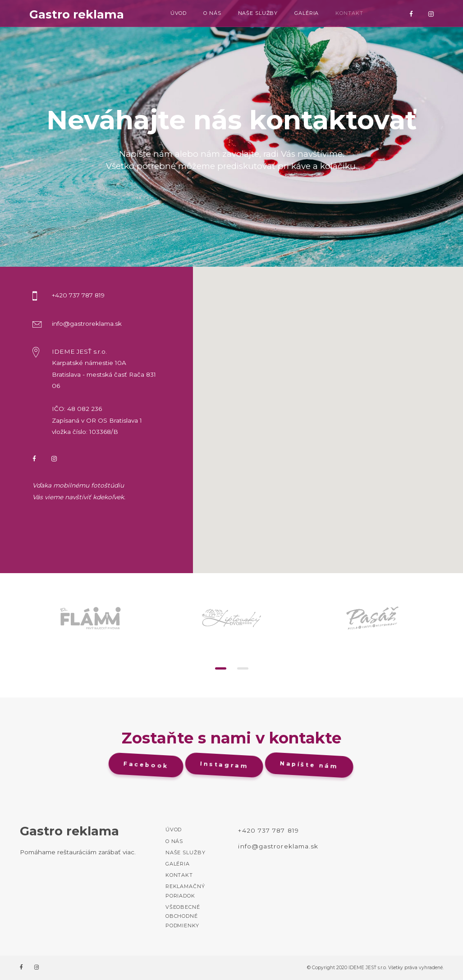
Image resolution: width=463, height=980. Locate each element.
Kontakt (349, 13)
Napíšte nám (310, 765)
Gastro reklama (77, 14)
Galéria (307, 13)
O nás (212, 13)
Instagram (225, 765)
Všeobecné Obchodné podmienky (183, 916)
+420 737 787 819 (268, 830)
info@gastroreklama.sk (278, 846)
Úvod (179, 13)
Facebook (147, 765)
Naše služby (258, 13)
